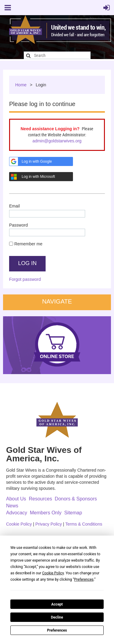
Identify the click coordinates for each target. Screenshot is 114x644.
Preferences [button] (84, 579)
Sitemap (73, 513)
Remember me (28, 244)
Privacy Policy (48, 524)
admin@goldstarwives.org (57, 141)
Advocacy (17, 513)
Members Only (46, 513)
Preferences (57, 630)
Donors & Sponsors (76, 499)
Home (21, 85)
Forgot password (25, 279)
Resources (40, 499)
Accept (57, 604)
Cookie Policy (19, 524)
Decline (57, 617)
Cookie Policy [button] (53, 573)
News (12, 506)
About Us (16, 499)
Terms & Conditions (84, 524)
